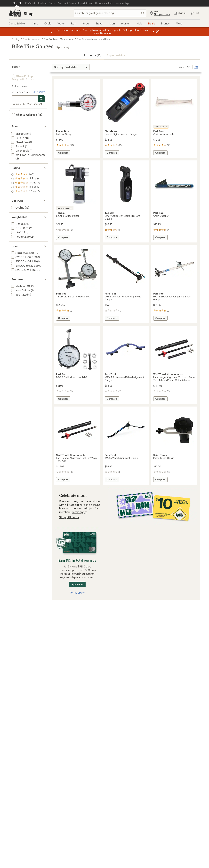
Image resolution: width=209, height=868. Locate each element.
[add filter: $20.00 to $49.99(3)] (24, 257)
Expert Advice (116, 55)
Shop (29, 13)
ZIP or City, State (21, 92)
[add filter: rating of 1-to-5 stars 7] (26, 191)
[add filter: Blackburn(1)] (19, 134)
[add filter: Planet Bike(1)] (20, 142)
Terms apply (79, 512)
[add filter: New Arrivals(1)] (20, 290)
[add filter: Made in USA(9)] (21, 286)
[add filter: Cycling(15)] (17, 208)
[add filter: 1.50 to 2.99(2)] (20, 237)
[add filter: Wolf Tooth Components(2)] (28, 155)
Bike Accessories (32, 39)
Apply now (77, 584)
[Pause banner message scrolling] (157, 32)
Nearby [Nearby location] (39, 92)
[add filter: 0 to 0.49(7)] (19, 224)
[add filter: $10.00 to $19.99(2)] (23, 253)
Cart (195, 13)
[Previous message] (51, 32)
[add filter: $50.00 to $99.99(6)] (24, 261)
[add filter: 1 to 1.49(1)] (18, 232)
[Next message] (153, 32)
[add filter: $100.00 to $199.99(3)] (25, 266)
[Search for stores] (41, 99)
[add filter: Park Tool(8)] (19, 138)
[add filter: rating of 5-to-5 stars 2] (26, 174)
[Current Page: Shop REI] (17, 3)
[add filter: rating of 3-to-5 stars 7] (26, 183)
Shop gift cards (69, 517)
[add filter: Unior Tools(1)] (20, 151)
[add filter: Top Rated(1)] (19, 295)
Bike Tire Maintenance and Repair (94, 39)
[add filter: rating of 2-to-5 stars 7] (26, 187)
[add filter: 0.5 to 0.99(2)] (20, 228)
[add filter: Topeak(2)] (18, 146)
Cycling (16, 39)
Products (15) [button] (93, 55)
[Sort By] (71, 67)
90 (196, 67)
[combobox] (110, 13)
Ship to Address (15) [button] (27, 115)
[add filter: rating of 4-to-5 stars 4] (26, 179)
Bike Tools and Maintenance (59, 39)
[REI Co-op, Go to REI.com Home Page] (15, 13)
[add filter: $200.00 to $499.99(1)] (25, 270)
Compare (63, 153)
